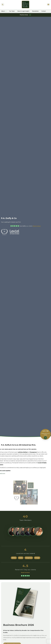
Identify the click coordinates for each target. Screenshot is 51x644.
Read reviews (37, 226)
